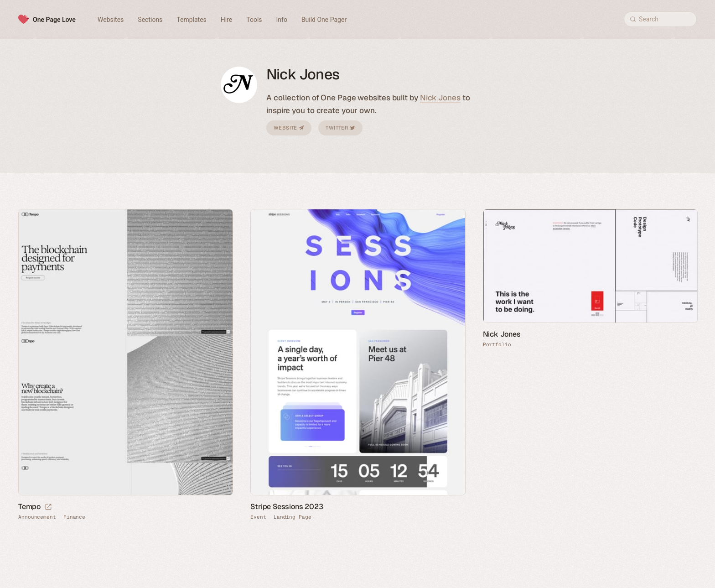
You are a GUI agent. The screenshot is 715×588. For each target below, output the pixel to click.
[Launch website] (48, 507)
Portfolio (497, 345)
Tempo (29, 507)
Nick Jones (440, 98)
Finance (74, 517)
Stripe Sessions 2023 (287, 507)
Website (289, 128)
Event (258, 517)
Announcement (37, 517)
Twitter (340, 128)
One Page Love (54, 20)
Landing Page (293, 517)
